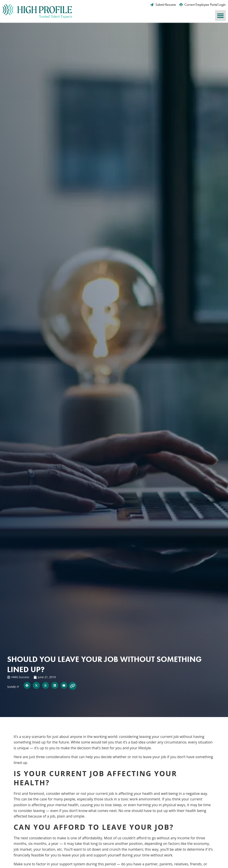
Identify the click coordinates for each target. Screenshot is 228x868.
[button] (220, 16)
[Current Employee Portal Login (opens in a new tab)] (203, 5)
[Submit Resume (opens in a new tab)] (163, 5)
